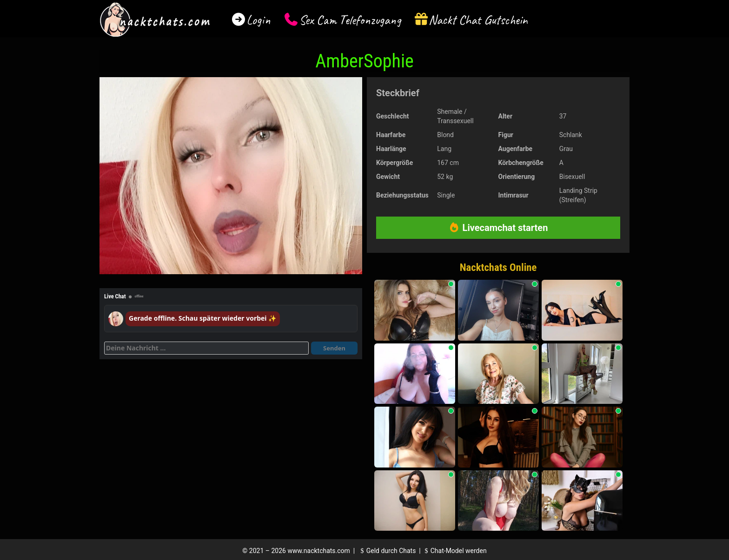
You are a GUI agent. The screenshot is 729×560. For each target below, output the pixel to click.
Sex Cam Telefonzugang (350, 20)
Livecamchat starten (498, 228)
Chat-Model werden (454, 551)
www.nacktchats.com (319, 551)
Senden (334, 348)
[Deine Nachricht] (206, 348)
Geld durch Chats (387, 551)
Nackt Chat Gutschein (478, 20)
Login (258, 20)
